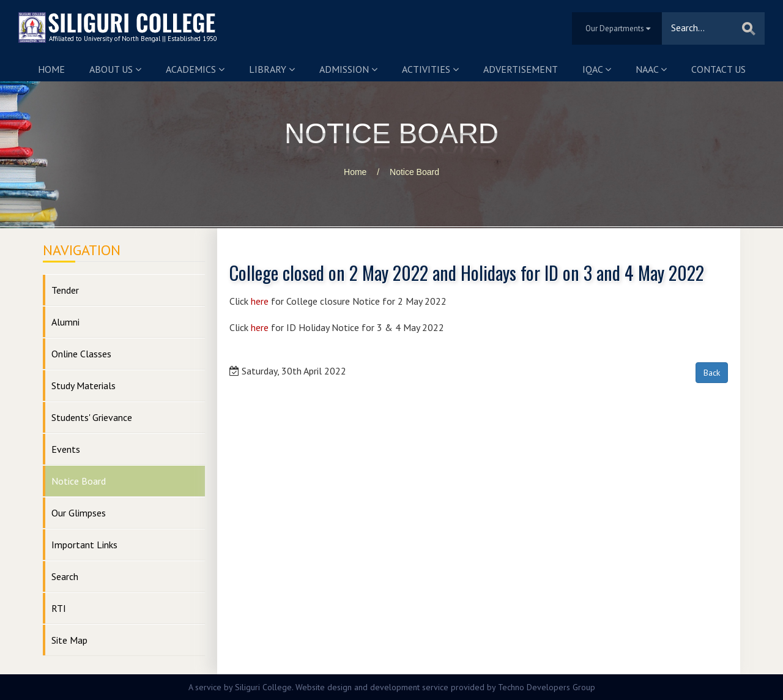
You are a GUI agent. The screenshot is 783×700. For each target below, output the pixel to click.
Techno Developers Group (547, 687)
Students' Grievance (92, 417)
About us (115, 69)
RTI (59, 608)
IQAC (597, 69)
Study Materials (83, 385)
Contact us (718, 69)
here (260, 301)
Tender (65, 290)
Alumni (65, 322)
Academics (195, 69)
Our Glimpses (79, 513)
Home (51, 69)
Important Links (84, 545)
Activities (430, 69)
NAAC (651, 69)
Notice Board (414, 172)
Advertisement (521, 69)
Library (272, 69)
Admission (348, 69)
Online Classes (81, 354)
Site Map (69, 640)
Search (65, 576)
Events (66, 449)
